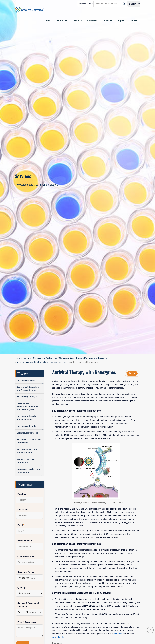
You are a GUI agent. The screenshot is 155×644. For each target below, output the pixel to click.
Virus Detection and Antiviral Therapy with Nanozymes (41, 362)
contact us (119, 634)
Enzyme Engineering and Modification (27, 418)
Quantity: (22, 588)
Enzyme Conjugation (27, 426)
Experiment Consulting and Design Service (28, 388)
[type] (86, 4)
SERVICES (77, 21)
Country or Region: (26, 572)
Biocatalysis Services (27, 433)
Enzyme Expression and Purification (29, 441)
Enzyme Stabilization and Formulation (27, 451)
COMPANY (108, 21)
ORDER (134, 21)
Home (18, 358)
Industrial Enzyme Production (26, 461)
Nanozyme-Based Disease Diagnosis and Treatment (83, 358)
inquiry (132, 373)
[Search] (124, 4)
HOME (49, 21)
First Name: (23, 494)
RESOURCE (92, 21)
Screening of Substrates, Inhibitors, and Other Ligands (28, 406)
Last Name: (23, 510)
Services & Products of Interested (28, 605)
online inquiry (58, 637)
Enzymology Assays (27, 396)
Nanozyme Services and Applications (40, 358)
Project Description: (27, 622)
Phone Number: (25, 541)
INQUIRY (122, 21)
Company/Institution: (27, 556)
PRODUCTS (62, 21)
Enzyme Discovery (26, 380)
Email (21, 525)
